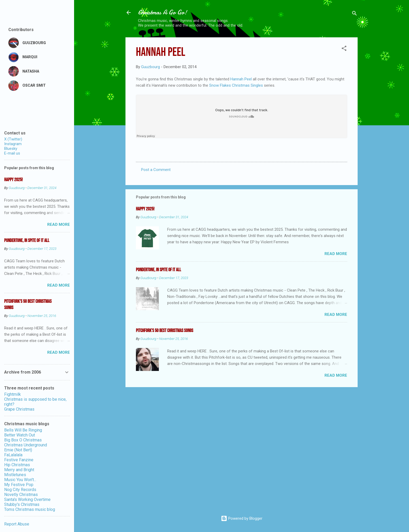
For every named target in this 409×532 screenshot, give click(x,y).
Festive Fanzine (19, 460)
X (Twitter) (13, 139)
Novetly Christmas (21, 495)
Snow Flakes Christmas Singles (237, 85)
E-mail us (12, 153)
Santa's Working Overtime (27, 500)
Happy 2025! (145, 209)
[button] (344, 49)
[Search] (354, 14)
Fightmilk (13, 394)
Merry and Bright (19, 470)
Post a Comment (156, 170)
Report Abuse (17, 524)
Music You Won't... (20, 480)
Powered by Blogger (242, 518)
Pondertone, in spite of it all (158, 270)
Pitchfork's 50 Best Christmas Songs (165, 331)
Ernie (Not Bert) (18, 450)
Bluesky (11, 149)
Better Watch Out (20, 435)
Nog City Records (20, 490)
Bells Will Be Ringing (23, 430)
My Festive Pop (19, 485)
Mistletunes (15, 475)
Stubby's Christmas (22, 504)
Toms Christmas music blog (30, 509)
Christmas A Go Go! (163, 12)
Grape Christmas (19, 409)
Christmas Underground (26, 445)
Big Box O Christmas (23, 440)
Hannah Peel (241, 79)
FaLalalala (13, 455)
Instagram (13, 144)
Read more (336, 254)
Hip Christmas (17, 465)
